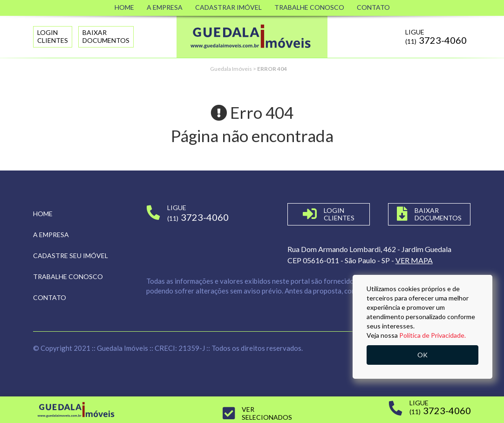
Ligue (436, 37)
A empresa (51, 235)
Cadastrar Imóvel (228, 7)
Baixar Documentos (106, 36)
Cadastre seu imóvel (71, 256)
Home (124, 7)
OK (422, 355)
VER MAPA (414, 260)
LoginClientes (53, 36)
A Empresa (165, 7)
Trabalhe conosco (68, 276)
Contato (373, 7)
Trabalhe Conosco (309, 7)
